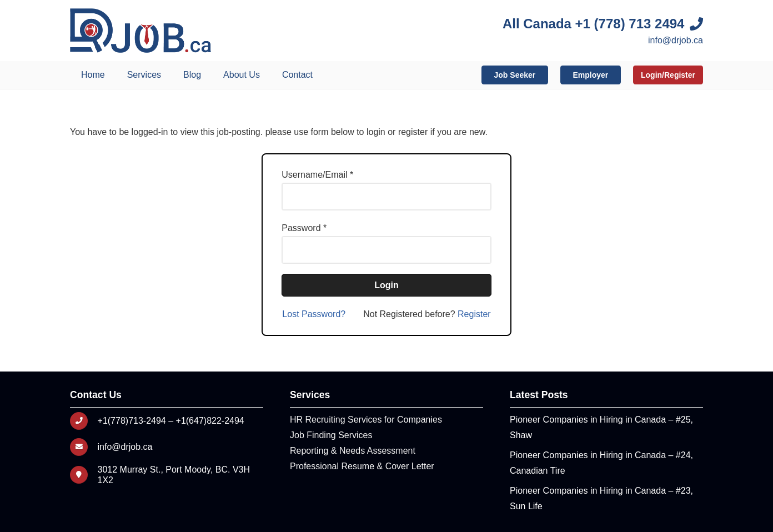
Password (301, 228)
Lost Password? (314, 314)
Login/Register (668, 75)
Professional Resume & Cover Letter (362, 466)
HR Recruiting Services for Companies (366, 420)
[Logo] (140, 31)
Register (474, 314)
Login (386, 285)
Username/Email (314, 175)
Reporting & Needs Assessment (353, 451)
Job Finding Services (331, 435)
